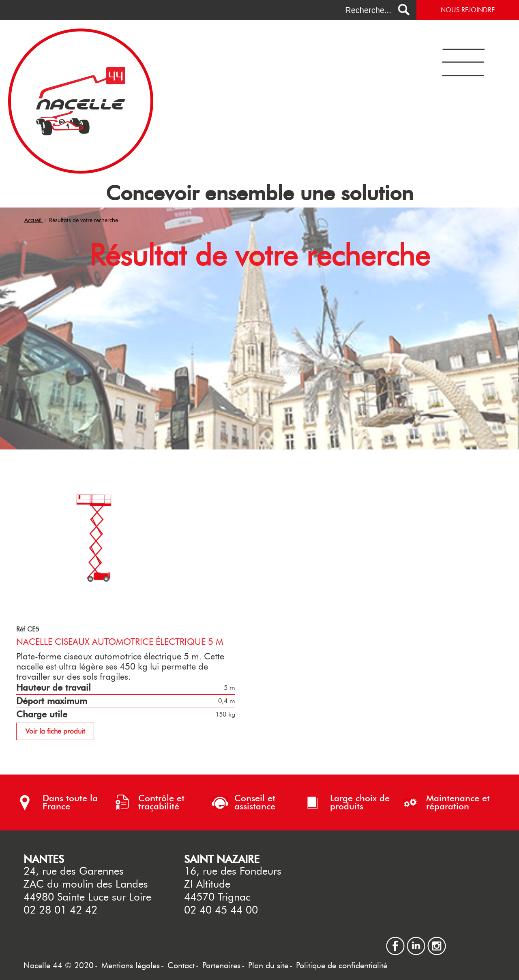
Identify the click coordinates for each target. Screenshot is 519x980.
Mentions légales (131, 965)
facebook (395, 940)
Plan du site (268, 965)
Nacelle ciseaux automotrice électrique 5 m (120, 642)
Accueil (34, 220)
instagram (437, 940)
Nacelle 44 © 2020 (59, 965)
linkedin (416, 940)
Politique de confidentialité (342, 965)
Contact (181, 965)
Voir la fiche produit (55, 731)
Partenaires (221, 965)
